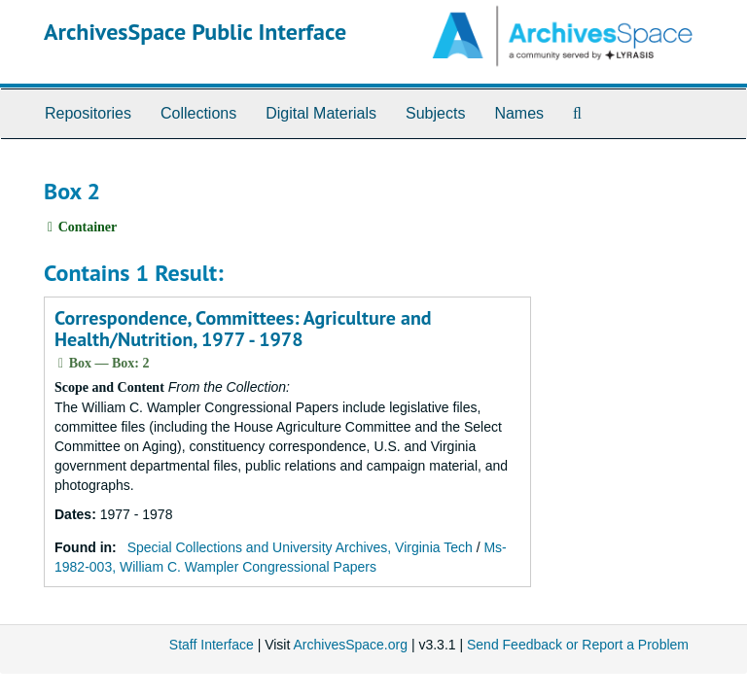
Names (519, 113)
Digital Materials (321, 113)
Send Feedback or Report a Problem (578, 645)
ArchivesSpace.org (350, 645)
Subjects (435, 113)
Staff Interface (212, 645)
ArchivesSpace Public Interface (195, 32)
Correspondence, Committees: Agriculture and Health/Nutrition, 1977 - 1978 (243, 329)
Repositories (88, 113)
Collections (198, 113)
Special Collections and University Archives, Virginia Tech (300, 547)
